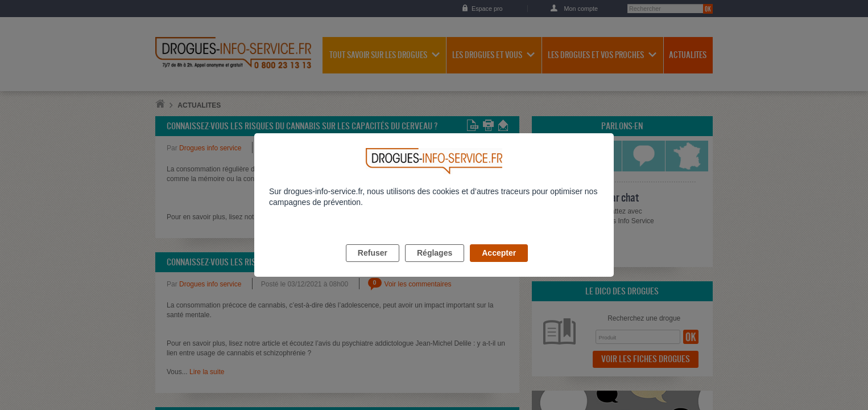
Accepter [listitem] (499, 266)
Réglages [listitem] (435, 266)
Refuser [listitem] (373, 266)
